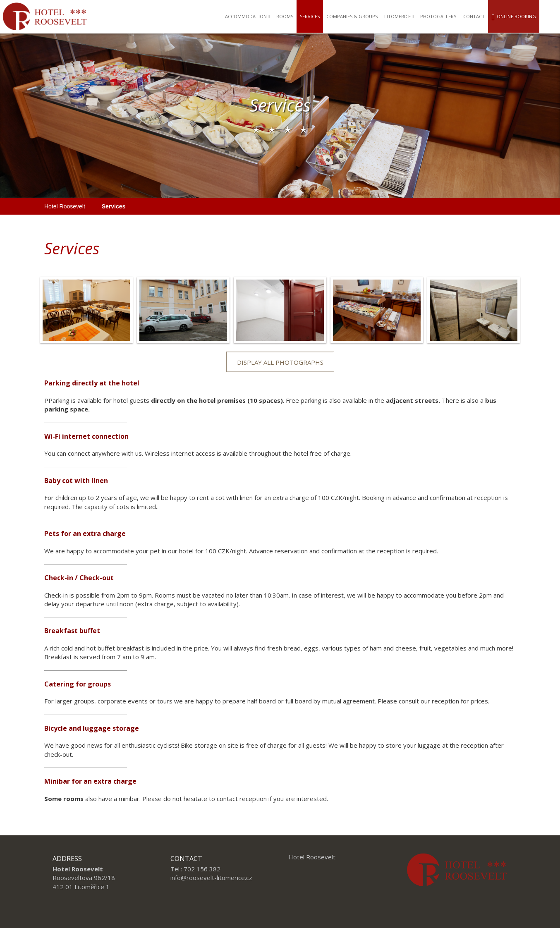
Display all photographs (280, 362)
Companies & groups (352, 16)
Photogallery (438, 16)
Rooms (285, 16)
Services (310, 16)
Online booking (514, 18)
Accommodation (247, 16)
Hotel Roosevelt (65, 206)
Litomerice (399, 16)
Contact (474, 16)
